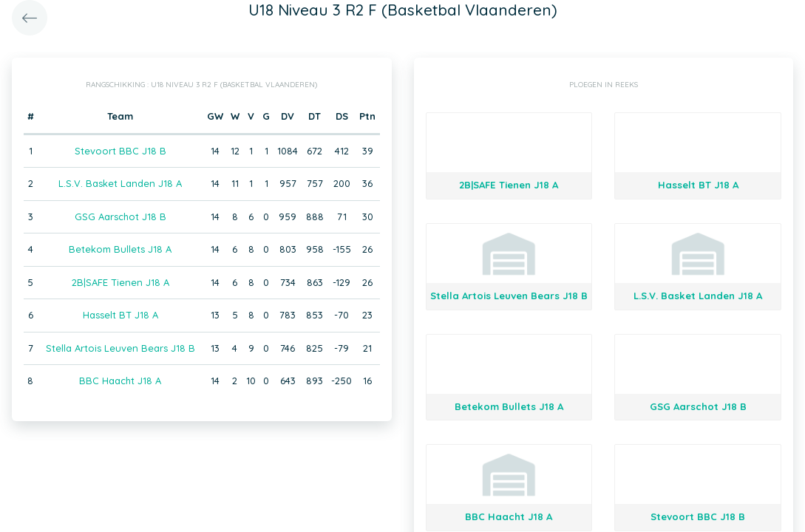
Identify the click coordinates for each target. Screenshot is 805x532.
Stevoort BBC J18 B (120, 151)
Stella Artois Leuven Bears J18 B (120, 348)
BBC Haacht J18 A (120, 381)
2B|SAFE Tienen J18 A (120, 282)
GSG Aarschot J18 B (120, 216)
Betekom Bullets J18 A (120, 249)
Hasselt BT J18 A (120, 315)
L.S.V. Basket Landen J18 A (120, 183)
